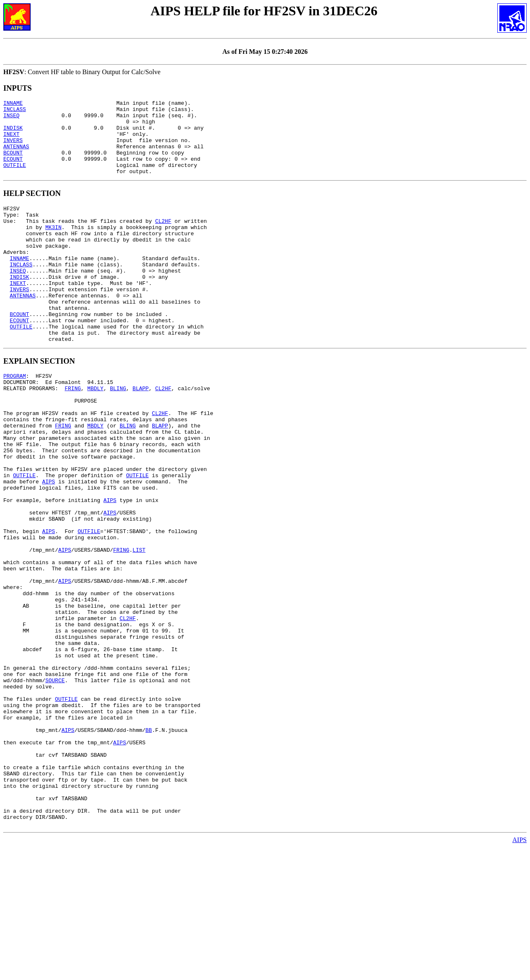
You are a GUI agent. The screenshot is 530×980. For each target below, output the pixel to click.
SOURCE (55, 784)
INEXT (11, 141)
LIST (139, 628)
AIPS (49, 546)
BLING (118, 434)
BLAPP (141, 434)
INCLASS (15, 111)
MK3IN (53, 247)
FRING (73, 434)
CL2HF (163, 239)
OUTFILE (15, 179)
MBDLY (95, 434)
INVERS (13, 149)
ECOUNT (13, 171)
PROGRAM (15, 419)
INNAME (13, 104)
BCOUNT (13, 164)
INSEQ (11, 119)
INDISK (13, 134)
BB (149, 844)
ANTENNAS (16, 156)
